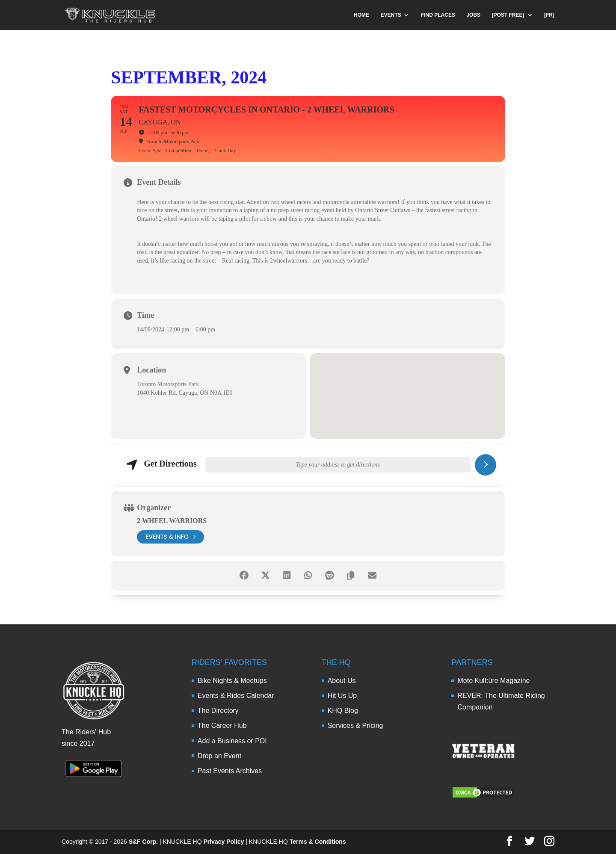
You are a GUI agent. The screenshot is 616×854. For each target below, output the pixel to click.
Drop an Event (219, 756)
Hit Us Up (342, 696)
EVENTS (391, 15)
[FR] (549, 15)
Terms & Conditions (318, 842)
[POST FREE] (508, 15)
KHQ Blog (343, 711)
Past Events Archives (230, 771)
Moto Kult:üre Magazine (493, 681)
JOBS (473, 15)
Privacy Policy (224, 842)
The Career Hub (222, 725)
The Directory (218, 711)
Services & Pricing (355, 725)
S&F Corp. (143, 842)
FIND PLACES (438, 15)
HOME (361, 15)
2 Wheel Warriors (172, 521)
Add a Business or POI (232, 741)
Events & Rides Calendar (236, 696)
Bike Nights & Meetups (232, 681)
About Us (342, 681)
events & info (170, 537)
